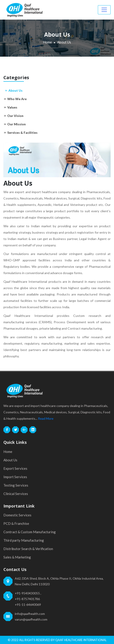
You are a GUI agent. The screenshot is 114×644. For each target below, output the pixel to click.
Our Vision (13, 116)
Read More (46, 418)
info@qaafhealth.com (30, 614)
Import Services (15, 477)
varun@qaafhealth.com (31, 619)
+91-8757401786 (27, 599)
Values (10, 107)
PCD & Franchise (16, 523)
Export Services (15, 468)
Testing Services (16, 485)
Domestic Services (17, 515)
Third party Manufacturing (24, 540)
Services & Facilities (20, 133)
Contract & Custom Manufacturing (30, 532)
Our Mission (15, 124)
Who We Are (15, 99)
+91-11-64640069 (28, 605)
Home (47, 42)
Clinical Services (16, 494)
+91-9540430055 (27, 593)
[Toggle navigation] (104, 10)
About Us (14, 90)
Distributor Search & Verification (28, 549)
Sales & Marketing (17, 557)
